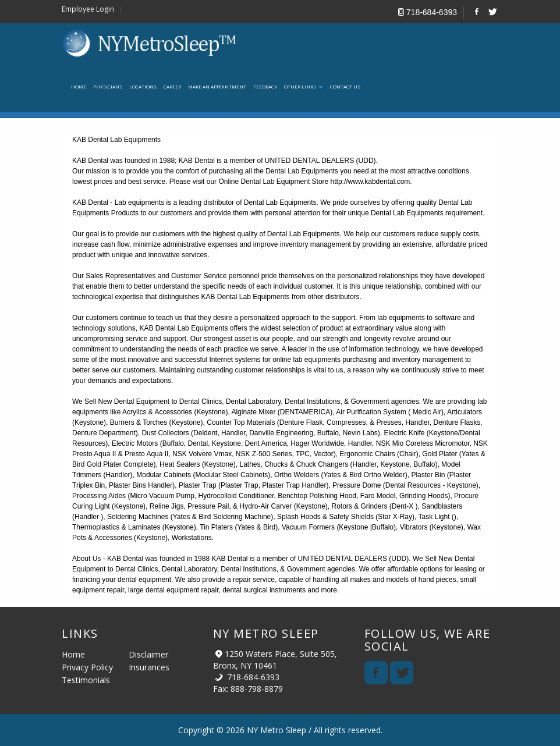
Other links (304, 86)
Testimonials (86, 680)
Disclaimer (148, 654)
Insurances (149, 667)
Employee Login (88, 9)
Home (73, 654)
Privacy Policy (87, 667)
